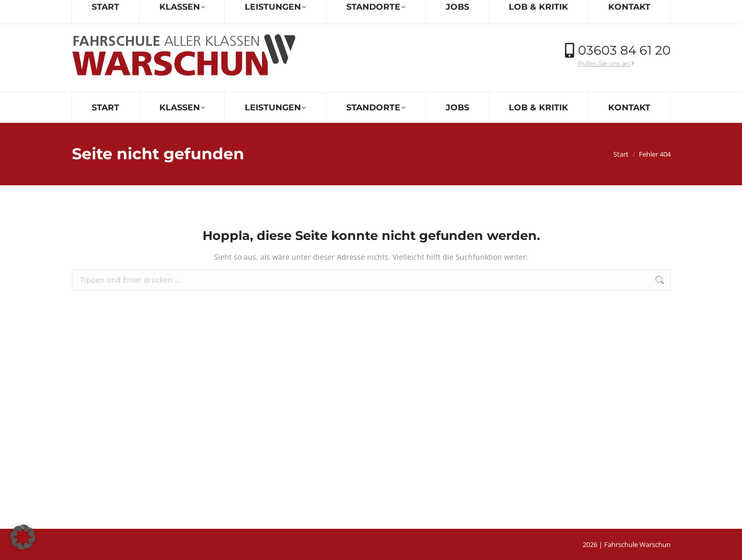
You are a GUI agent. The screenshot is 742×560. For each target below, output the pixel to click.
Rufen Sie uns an (606, 63)
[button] (23, 537)
